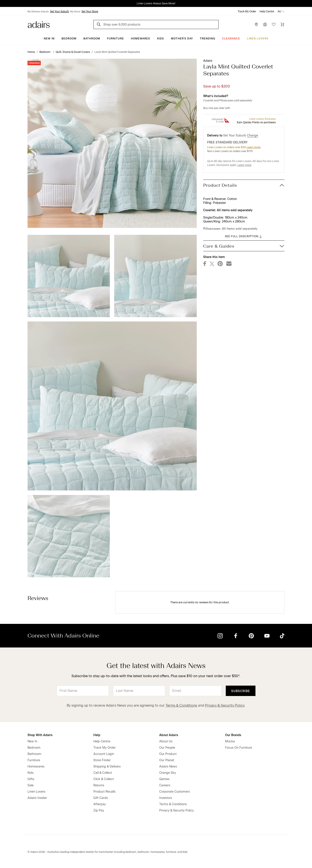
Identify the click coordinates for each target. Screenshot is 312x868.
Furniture (115, 39)
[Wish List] (274, 24)
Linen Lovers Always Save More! (156, 3)
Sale (31, 785)
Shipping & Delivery (107, 767)
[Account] (265, 24)
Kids (161, 39)
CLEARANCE (231, 39)
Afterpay (100, 804)
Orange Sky (168, 773)
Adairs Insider (37, 798)
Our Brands (233, 735)
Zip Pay (99, 810)
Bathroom (92, 39)
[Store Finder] (256, 24)
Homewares (141, 39)
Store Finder (102, 760)
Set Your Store (90, 11)
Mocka (230, 741)
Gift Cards (101, 798)
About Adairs (169, 735)
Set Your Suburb (59, 11)
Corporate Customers (175, 792)
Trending (207, 39)
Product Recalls (104, 792)
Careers (165, 785)
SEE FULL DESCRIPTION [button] (244, 237)
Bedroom (69, 39)
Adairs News (168, 767)
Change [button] (253, 135)
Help (97, 735)
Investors (166, 798)
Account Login (104, 754)
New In (49, 39)
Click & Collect (104, 779)
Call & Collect (103, 773)
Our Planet (167, 760)
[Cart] (282, 24)
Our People (167, 748)
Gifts (31, 779)
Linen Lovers (258, 39)
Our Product (168, 754)
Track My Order (247, 11)
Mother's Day (182, 39)
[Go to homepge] (39, 24)
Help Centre (267, 11)
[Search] (99, 25)
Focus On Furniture (239, 748)
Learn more (253, 147)
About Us (166, 741)
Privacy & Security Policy (225, 705)
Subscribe (241, 691)
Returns (99, 785)
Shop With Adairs (40, 735)
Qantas (164, 779)
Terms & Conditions (181, 705)
